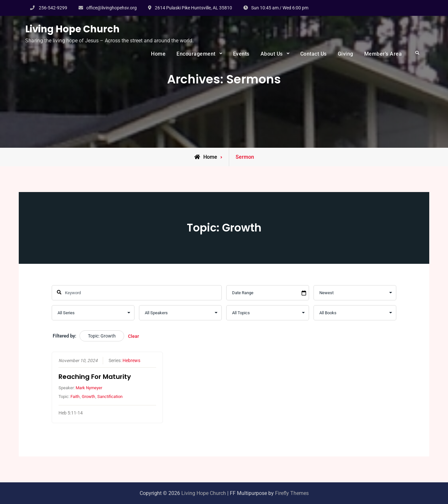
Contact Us (314, 54)
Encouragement (196, 54)
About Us (272, 54)
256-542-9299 (53, 8)
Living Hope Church (72, 29)
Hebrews (131, 360)
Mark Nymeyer (89, 388)
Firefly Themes (292, 493)
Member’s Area (383, 54)
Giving (346, 54)
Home (158, 54)
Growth (88, 397)
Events (241, 54)
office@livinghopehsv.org (112, 8)
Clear (133, 336)
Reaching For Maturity (95, 377)
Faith (75, 397)
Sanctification (110, 397)
